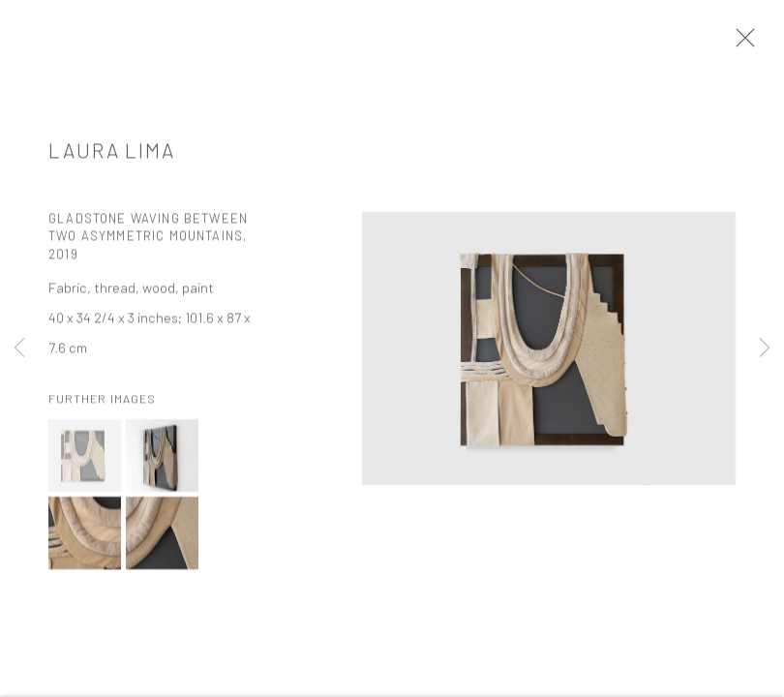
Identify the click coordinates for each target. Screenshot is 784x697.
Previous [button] (19, 348)
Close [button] (740, 44)
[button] (85, 460)
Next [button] (765, 348)
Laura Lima (112, 153)
